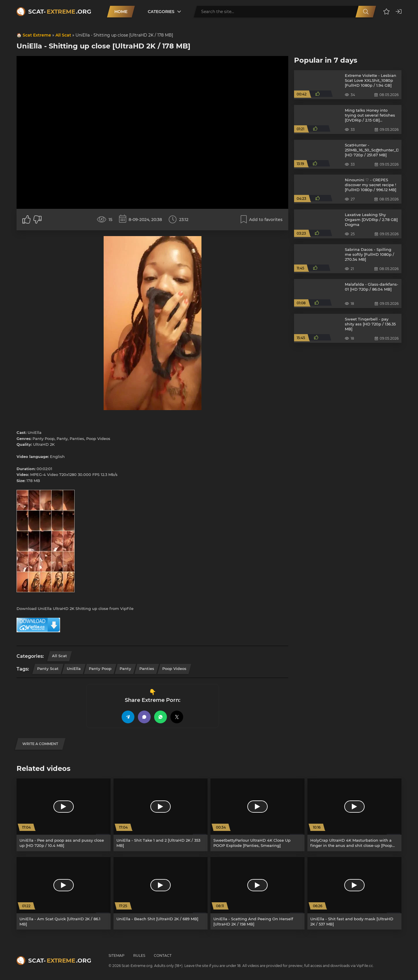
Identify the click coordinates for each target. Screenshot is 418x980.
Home (121, 12)
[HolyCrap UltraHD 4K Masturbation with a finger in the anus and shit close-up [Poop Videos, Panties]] (354, 815)
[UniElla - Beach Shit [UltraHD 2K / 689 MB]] (161, 893)
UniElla (74, 669)
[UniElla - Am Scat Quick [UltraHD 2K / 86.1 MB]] (64, 893)
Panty (125, 669)
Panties (147, 669)
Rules (139, 955)
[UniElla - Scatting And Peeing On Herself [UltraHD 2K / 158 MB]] (257, 893)
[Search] (366, 12)
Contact (163, 955)
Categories (161, 12)
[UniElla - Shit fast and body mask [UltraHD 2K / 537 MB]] (354, 893)
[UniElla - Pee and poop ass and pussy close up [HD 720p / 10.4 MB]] (64, 815)
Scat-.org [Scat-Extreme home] (60, 12)
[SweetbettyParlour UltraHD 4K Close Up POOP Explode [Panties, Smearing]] (257, 815)
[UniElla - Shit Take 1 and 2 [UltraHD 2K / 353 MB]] (161, 815)
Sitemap (117, 955)
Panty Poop (100, 669)
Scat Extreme (37, 35)
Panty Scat (48, 669)
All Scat (63, 35)
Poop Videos (174, 669)
